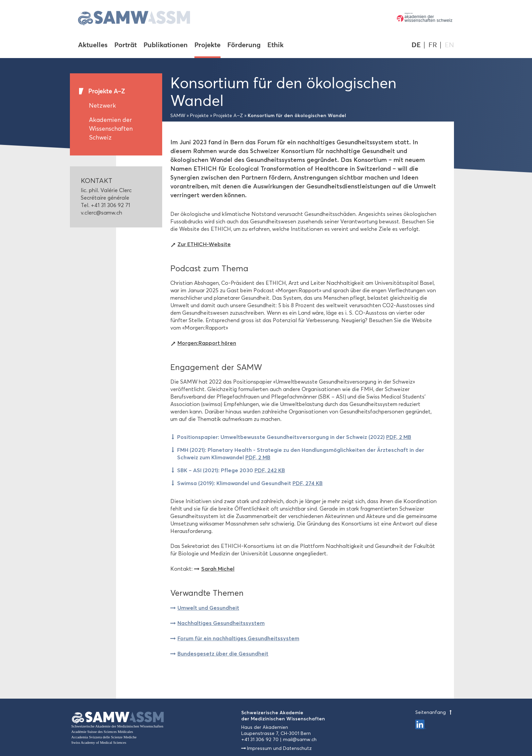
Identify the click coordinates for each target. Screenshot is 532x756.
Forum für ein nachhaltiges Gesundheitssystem (238, 638)
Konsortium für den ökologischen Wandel (297, 115)
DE (416, 45)
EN (449, 45)
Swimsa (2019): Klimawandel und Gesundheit (250, 483)
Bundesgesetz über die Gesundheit (223, 653)
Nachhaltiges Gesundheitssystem (221, 623)
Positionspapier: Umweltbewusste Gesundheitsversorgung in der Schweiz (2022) (294, 437)
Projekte (207, 45)
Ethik (275, 45)
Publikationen (166, 45)
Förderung (244, 45)
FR (433, 45)
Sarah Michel (218, 569)
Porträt (126, 45)
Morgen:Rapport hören (207, 343)
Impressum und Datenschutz (279, 748)
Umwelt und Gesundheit (208, 608)
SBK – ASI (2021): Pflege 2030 (231, 470)
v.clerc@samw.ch (101, 213)
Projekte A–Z (107, 91)
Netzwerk (102, 106)
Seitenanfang (435, 712)
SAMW (178, 116)
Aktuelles (93, 45)
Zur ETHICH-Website (204, 244)
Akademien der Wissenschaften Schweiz (111, 129)
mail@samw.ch (300, 740)
